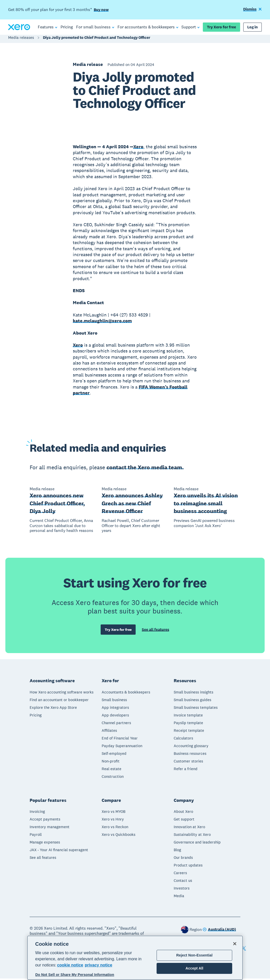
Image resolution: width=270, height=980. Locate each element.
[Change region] (219, 931)
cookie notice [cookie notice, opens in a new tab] (70, 965)
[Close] (235, 944)
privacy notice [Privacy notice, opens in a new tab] (99, 965)
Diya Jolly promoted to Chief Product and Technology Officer (97, 40)
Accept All (194, 968)
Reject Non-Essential (194, 955)
